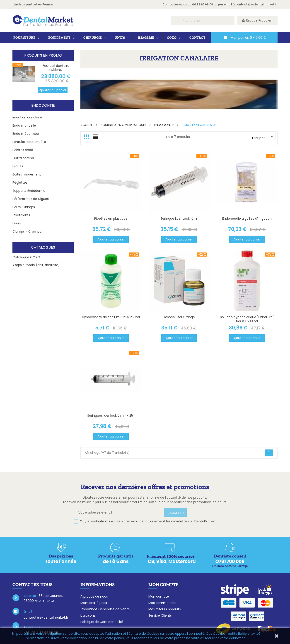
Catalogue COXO (26, 257)
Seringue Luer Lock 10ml (179, 219)
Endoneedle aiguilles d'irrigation (247, 219)
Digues (18, 166)
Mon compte (159, 596)
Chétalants (21, 215)
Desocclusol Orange (179, 317)
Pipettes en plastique (111, 219)
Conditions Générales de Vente (105, 609)
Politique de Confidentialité (102, 622)
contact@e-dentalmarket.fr (256, 4)
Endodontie (43, 105)
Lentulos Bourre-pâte (29, 142)
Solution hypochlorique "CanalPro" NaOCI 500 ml (247, 319)
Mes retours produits (165, 609)
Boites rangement (27, 174)
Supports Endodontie (29, 191)
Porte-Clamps (24, 207)
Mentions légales (94, 603)
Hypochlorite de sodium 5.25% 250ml (111, 317)
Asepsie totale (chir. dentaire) (36, 265)
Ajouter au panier (53, 90)
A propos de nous (94, 596)
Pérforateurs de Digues (31, 199)
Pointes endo (23, 150)
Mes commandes (162, 603)
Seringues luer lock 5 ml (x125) (111, 416)
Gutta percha (23, 158)
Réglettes (20, 183)
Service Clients (160, 615)
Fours (17, 223)
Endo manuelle (24, 125)
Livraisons (88, 615)
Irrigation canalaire (27, 117)
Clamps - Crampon (28, 231)
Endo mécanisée (26, 134)
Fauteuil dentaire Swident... (56, 68)
